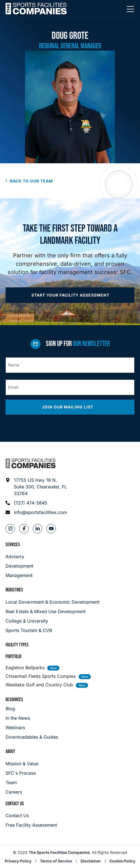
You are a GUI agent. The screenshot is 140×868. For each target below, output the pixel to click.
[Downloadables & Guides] (32, 737)
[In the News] (32, 718)
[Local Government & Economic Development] (70, 602)
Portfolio (13, 657)
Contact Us (15, 804)
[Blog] (32, 709)
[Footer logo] (31, 463)
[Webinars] (32, 727)
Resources (14, 700)
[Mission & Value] (22, 764)
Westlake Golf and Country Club (39, 685)
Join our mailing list (68, 407)
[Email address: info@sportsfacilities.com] (37, 512)
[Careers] (22, 792)
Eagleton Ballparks (25, 668)
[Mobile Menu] (130, 9)
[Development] (19, 566)
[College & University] (70, 621)
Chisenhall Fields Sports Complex (41, 676)
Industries (14, 590)
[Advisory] (19, 556)
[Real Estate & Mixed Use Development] (70, 611)
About (10, 752)
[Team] (22, 782)
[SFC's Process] (22, 773)
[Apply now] (70, 295)
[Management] (19, 575)
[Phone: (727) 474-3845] (37, 503)
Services (13, 545)
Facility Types (17, 645)
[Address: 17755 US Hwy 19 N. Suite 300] (37, 487)
